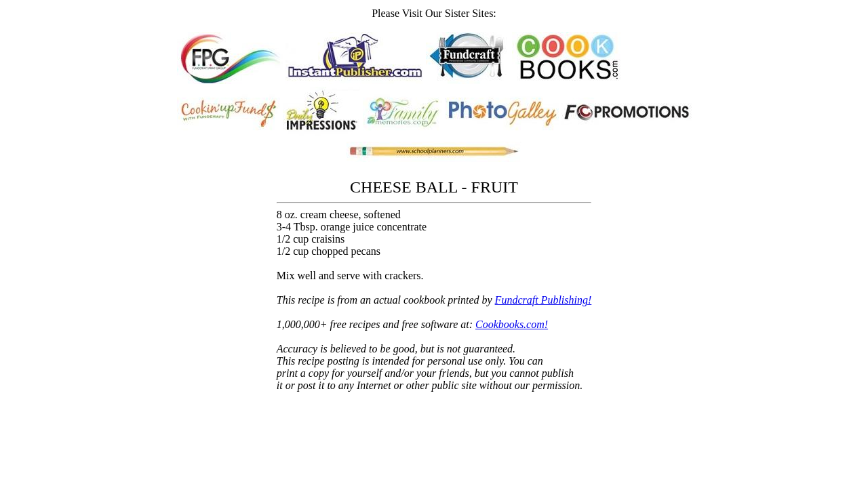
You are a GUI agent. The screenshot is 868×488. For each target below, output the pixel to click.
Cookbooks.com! (512, 324)
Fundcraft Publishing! (544, 300)
